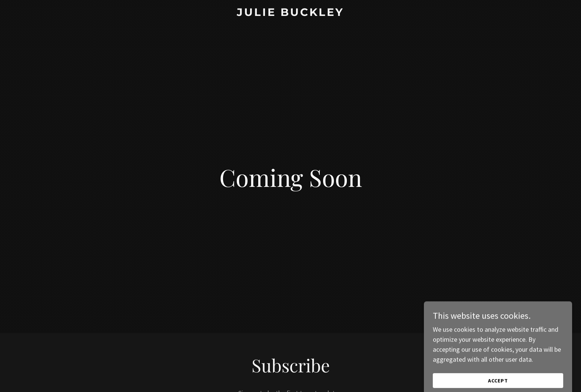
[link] (291, 14)
